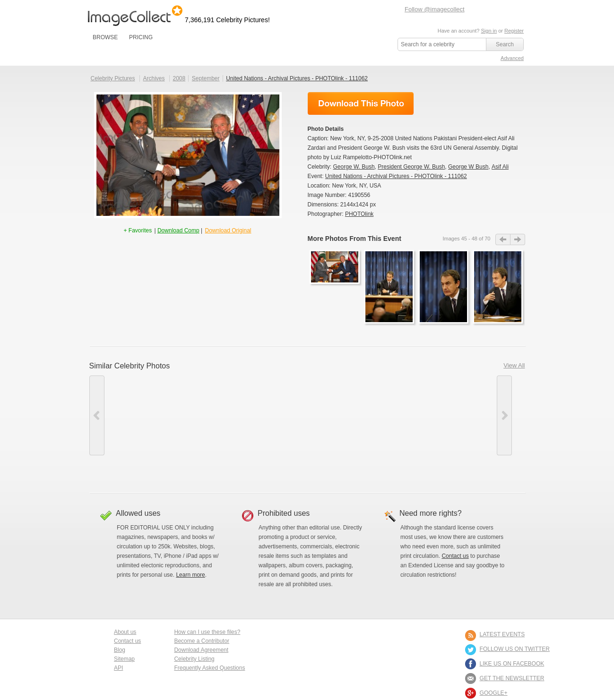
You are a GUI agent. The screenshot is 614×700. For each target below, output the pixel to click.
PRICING (141, 37)
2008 (179, 78)
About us (125, 632)
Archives (154, 78)
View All (514, 365)
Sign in (489, 31)
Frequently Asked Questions (209, 668)
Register (514, 31)
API (118, 668)
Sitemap (124, 659)
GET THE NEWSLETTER (512, 678)
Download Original (228, 230)
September (206, 78)
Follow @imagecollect (435, 9)
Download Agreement (201, 650)
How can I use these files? (207, 632)
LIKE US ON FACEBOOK (512, 664)
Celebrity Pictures (113, 78)
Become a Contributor (202, 641)
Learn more (190, 575)
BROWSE (105, 37)
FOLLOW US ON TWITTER (515, 649)
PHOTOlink (359, 214)
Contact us (455, 556)
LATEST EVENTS (502, 634)
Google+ (494, 693)
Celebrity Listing (194, 659)
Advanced (512, 58)
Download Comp (178, 230)
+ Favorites (138, 230)
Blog (120, 650)
